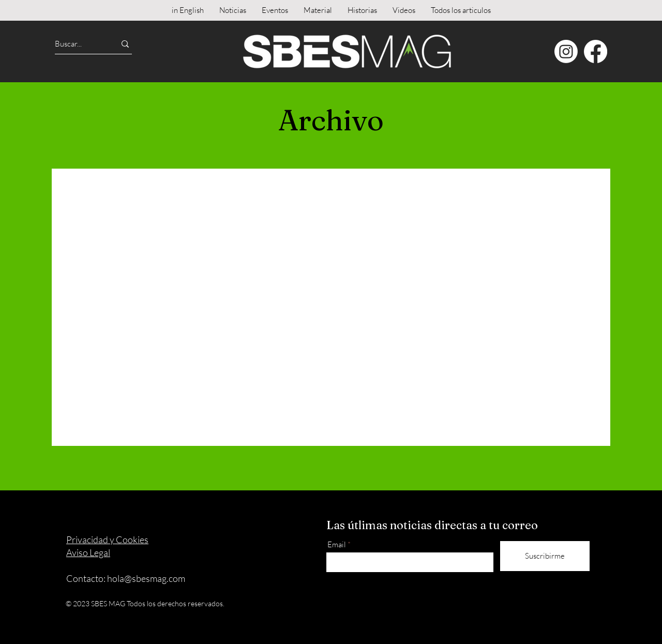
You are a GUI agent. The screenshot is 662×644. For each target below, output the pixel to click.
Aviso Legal (88, 552)
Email (337, 544)
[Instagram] (566, 51)
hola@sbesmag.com (146, 578)
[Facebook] (596, 51)
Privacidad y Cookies (107, 540)
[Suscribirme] (545, 556)
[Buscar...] (76, 44)
